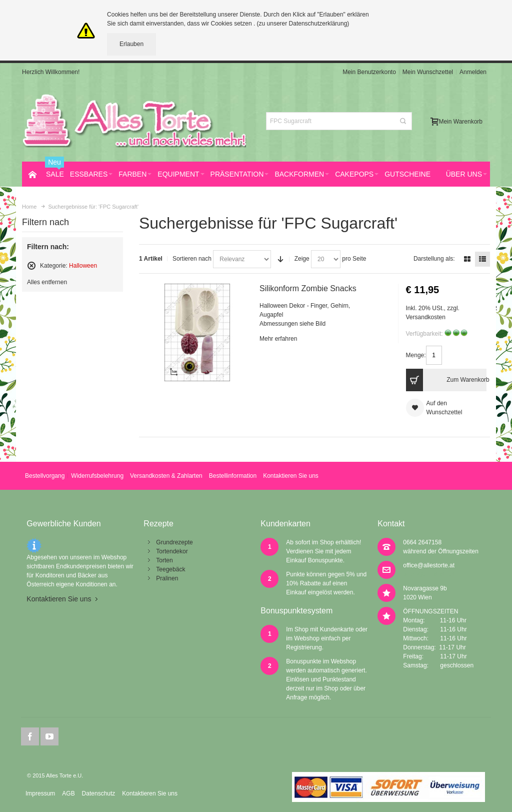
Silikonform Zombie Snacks (308, 288)
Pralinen (167, 578)
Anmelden (473, 72)
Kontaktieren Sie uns (291, 476)
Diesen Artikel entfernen (31, 266)
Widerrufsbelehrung (97, 476)
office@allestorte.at (429, 565)
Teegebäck (170, 569)
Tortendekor (172, 551)
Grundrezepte (174, 542)
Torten (164, 560)
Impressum (40, 793)
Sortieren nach (192, 259)
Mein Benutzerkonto (369, 72)
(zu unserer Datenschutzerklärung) (303, 24)
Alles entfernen (47, 282)
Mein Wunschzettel (428, 72)
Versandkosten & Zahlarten (166, 476)
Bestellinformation (233, 476)
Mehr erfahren (278, 339)
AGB (68, 793)
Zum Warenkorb (446, 380)
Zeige (302, 259)
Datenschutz (99, 793)
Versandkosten (426, 317)
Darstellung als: (434, 259)
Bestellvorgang (45, 476)
